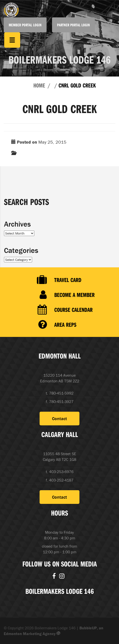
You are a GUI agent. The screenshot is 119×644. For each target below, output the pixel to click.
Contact (59, 419)
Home (39, 85)
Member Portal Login (25, 25)
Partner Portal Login (73, 25)
